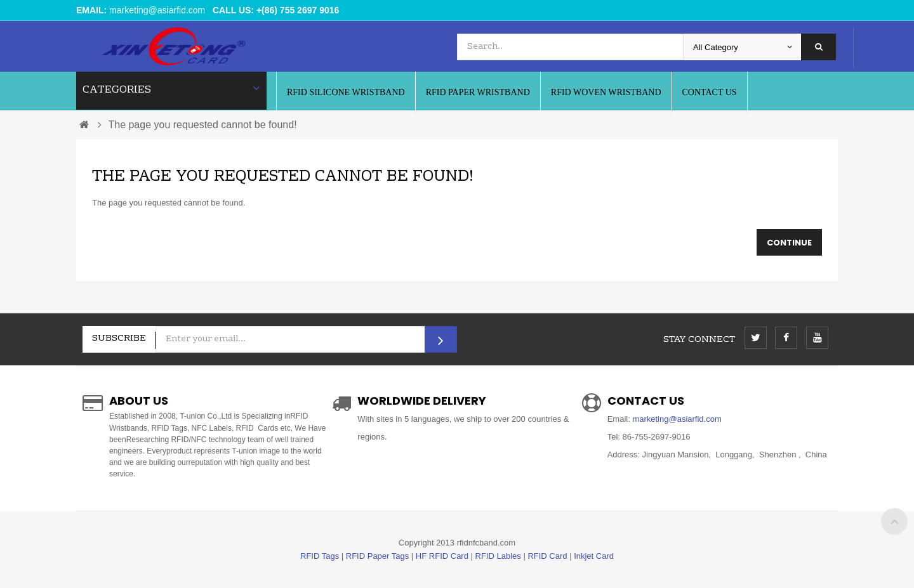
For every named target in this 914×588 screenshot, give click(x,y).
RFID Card (547, 556)
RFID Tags (320, 556)
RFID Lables (498, 556)
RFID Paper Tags (377, 556)
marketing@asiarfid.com (157, 10)
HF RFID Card (442, 556)
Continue (789, 243)
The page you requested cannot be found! (202, 125)
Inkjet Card (594, 556)
